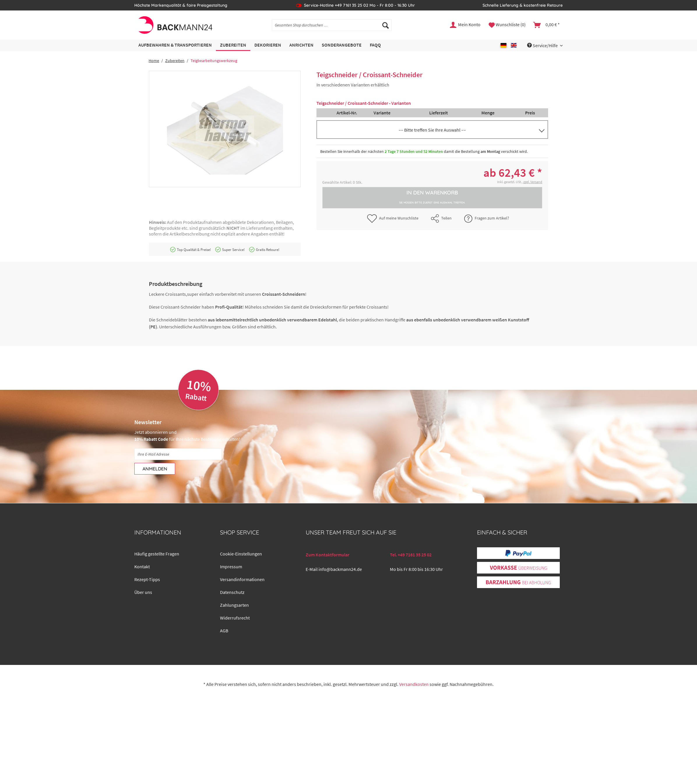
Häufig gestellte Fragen (157, 554)
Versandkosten (414, 684)
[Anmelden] (155, 469)
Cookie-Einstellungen (241, 554)
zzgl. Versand (533, 182)
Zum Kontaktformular (328, 555)
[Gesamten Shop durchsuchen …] (332, 25)
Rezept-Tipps (147, 579)
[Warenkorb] (547, 25)
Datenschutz (232, 592)
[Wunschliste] (507, 25)
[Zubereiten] (233, 45)
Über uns (143, 592)
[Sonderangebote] (342, 45)
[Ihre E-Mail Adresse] (178, 454)
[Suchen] (386, 25)
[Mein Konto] (465, 25)
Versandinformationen (242, 579)
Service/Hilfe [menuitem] (543, 45)
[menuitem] (332, 28)
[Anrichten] (301, 45)
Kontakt (142, 567)
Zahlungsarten (234, 605)
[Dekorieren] (268, 45)
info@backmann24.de (340, 569)
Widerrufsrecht (235, 618)
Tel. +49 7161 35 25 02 (411, 555)
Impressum (231, 567)
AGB (224, 631)
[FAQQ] (375, 45)
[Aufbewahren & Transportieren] (175, 45)
